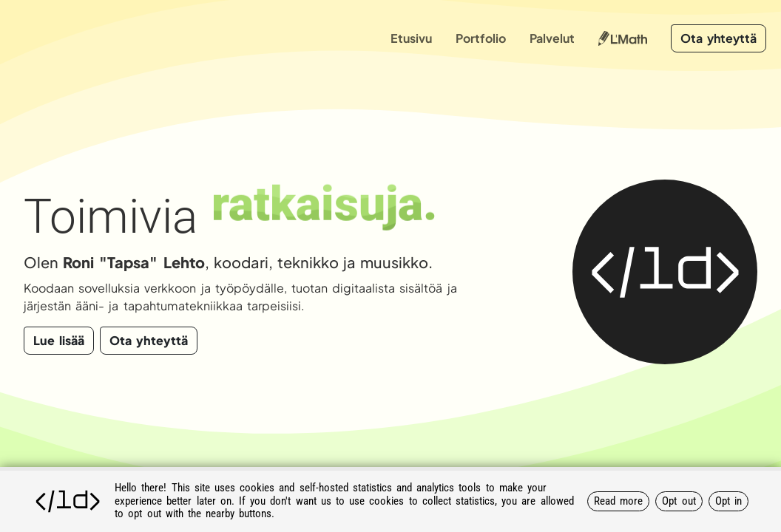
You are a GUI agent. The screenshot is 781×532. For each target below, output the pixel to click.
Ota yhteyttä (719, 38)
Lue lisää (59, 340)
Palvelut (552, 38)
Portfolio (481, 38)
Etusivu (411, 38)
